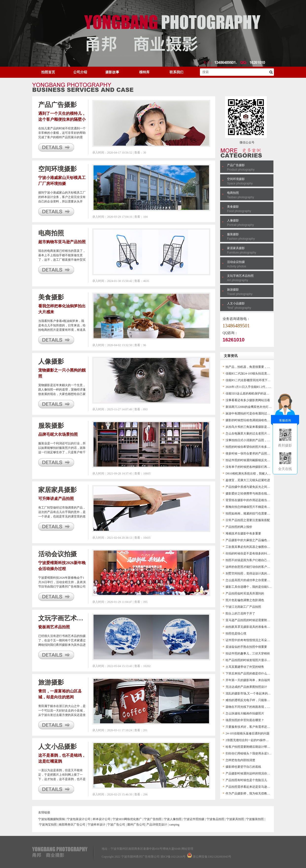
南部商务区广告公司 (72, 825)
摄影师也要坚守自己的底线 (243, 767)
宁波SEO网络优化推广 (127, 819)
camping (174, 825)
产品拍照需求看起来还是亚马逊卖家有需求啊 (255, 787)
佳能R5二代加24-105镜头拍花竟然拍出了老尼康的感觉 (261, 374)
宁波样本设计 (96, 825)
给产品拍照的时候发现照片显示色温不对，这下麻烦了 (261, 660)
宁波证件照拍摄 (194, 819)
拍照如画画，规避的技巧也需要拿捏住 (251, 513)
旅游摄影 (233, 290)
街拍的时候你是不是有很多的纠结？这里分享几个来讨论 (263, 553)
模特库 (144, 72)
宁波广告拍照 (153, 819)
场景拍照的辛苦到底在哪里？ (245, 720)
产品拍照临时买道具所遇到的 (245, 593)
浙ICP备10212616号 (173, 857)
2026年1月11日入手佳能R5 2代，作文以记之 (254, 387)
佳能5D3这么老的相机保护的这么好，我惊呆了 (256, 394)
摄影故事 (112, 72)
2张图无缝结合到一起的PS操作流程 (249, 740)
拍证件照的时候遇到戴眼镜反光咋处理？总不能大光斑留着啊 (266, 460)
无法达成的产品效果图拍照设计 (246, 687)
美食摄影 (233, 207)
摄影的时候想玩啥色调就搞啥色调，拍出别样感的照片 (261, 420)
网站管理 (187, 849)
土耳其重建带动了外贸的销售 (245, 667)
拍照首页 (48, 72)
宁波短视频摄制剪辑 (52, 819)
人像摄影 (233, 220)
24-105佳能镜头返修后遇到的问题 (248, 733)
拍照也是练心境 (236, 633)
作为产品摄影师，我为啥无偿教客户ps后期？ (255, 793)
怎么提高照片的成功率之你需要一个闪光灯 (254, 580)
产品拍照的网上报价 (239, 527)
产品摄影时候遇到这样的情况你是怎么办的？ (255, 773)
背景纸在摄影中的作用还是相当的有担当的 (254, 500)
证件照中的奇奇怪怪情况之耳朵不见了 (251, 640)
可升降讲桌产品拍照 (56, 499)
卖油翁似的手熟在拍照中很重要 (246, 647)
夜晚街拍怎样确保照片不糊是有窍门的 (251, 507)
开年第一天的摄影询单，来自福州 (248, 680)
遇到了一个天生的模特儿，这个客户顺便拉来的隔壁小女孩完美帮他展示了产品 (62, 119)
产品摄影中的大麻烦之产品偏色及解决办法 (254, 540)
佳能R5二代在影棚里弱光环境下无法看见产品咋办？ (260, 380)
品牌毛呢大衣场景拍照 (58, 434)
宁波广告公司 (116, 825)
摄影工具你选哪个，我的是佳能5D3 (249, 587)
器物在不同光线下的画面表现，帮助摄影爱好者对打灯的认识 (266, 707)
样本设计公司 (102, 819)
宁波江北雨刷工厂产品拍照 (243, 607)
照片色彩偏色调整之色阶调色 (245, 600)
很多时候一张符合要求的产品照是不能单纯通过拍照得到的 (264, 454)
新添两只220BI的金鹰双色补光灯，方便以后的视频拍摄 (262, 407)
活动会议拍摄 (236, 262)
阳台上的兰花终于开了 (240, 613)
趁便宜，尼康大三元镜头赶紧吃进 (248, 480)
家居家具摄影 (236, 248)
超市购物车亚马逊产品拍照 (62, 242)
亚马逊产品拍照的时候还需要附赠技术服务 (254, 620)
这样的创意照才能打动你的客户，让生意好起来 (257, 567)
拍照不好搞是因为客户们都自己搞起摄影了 (254, 560)
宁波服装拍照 (255, 819)
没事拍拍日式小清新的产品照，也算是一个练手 (257, 440)
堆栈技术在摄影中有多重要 (243, 533)
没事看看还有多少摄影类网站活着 (248, 400)
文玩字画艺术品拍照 (240, 276)
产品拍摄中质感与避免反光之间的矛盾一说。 (255, 487)
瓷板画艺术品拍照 (54, 627)
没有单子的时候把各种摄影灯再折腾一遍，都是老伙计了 (263, 467)
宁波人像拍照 (173, 819)
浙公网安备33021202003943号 (212, 857)
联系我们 (176, 72)
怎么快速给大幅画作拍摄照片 (245, 713)
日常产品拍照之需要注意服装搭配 (248, 520)
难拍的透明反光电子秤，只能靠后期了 (251, 700)
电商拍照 (233, 193)
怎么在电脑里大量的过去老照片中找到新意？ (255, 434)
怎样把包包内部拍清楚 (240, 760)
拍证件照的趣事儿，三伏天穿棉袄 (248, 653)
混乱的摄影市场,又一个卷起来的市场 (250, 693)
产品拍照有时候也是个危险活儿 (246, 780)
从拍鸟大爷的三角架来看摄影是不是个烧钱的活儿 (258, 427)
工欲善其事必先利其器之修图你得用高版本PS (255, 547)
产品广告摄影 (236, 165)
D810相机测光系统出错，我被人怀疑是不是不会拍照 (260, 473)
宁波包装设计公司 (79, 819)
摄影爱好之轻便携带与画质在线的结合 (251, 493)
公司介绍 (80, 72)
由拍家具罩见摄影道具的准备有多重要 (251, 627)
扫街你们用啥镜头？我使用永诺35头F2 (251, 753)
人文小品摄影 (236, 303)
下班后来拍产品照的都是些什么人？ (249, 673)
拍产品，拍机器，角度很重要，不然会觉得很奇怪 (258, 367)
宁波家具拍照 (235, 819)
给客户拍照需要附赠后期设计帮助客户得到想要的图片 (261, 747)
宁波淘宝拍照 (48, 825)
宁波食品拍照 (215, 819)
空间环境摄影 (236, 179)
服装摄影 (233, 234)
